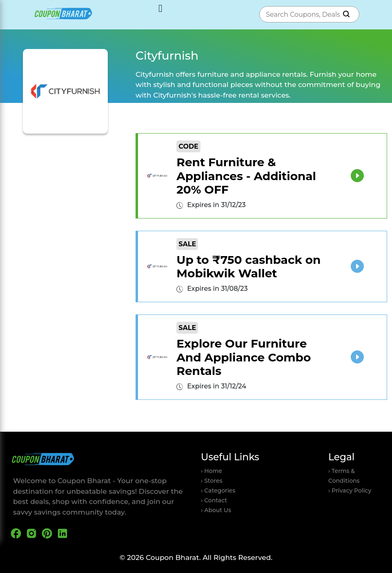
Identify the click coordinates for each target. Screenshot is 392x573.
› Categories (218, 491)
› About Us (216, 510)
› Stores (212, 481)
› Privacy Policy (350, 491)
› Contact (214, 500)
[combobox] (301, 14)
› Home (212, 471)
